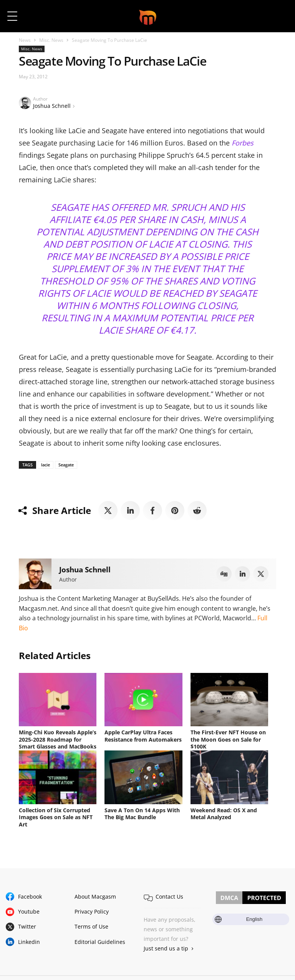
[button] (279, 16)
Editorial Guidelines (100, 940)
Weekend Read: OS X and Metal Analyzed (224, 812)
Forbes (243, 143)
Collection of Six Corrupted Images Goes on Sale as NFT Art (56, 816)
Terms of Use (91, 925)
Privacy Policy (92, 910)
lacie (46, 465)
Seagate (66, 465)
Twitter (27, 925)
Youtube (29, 910)
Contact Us (169, 895)
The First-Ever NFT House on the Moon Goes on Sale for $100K (228, 739)
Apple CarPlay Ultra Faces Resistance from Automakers (143, 736)
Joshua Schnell (52, 106)
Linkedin (29, 940)
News (25, 40)
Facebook (30, 895)
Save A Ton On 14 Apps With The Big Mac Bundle (142, 812)
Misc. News (51, 40)
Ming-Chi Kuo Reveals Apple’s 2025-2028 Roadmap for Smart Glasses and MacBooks (58, 739)
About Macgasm (95, 895)
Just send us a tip (166, 946)
